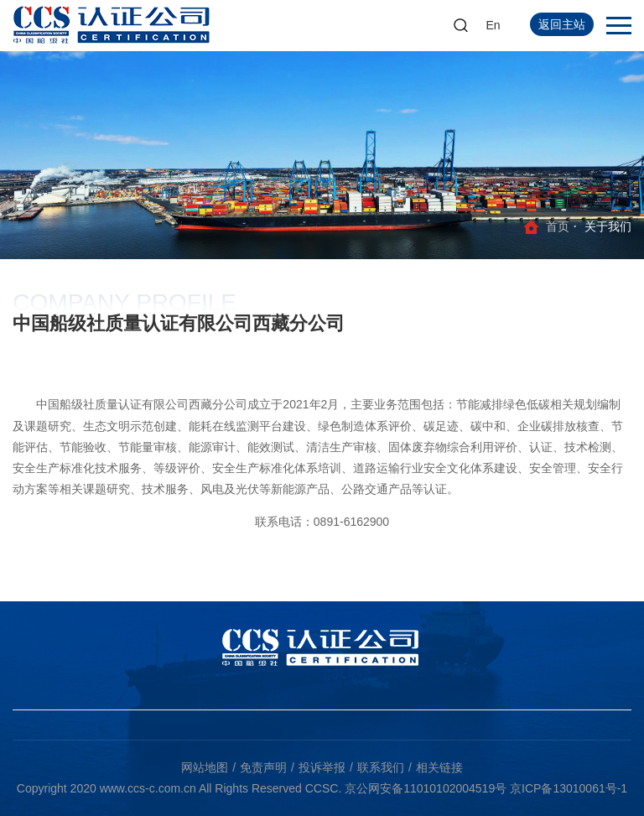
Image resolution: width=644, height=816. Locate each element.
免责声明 (263, 767)
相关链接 (439, 767)
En (493, 25)
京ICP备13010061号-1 (569, 788)
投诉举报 (322, 767)
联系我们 (381, 767)
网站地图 (205, 767)
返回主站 (562, 24)
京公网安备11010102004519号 (426, 788)
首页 (558, 226)
